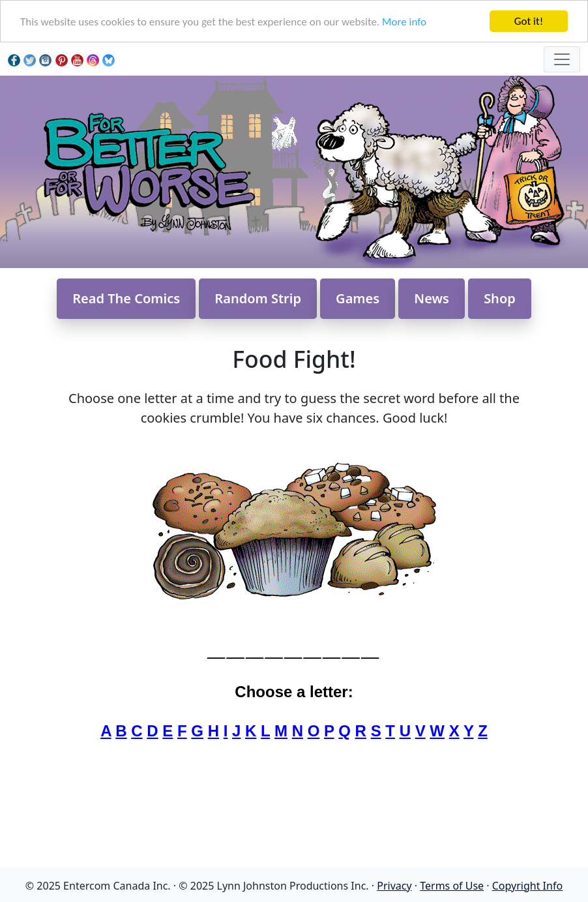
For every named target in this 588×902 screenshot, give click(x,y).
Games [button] (358, 298)
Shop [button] (500, 298)
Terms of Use (452, 886)
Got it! (529, 21)
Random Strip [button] (258, 298)
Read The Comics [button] (126, 298)
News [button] (432, 298)
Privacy (394, 886)
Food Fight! (294, 359)
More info (404, 22)
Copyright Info (527, 886)
